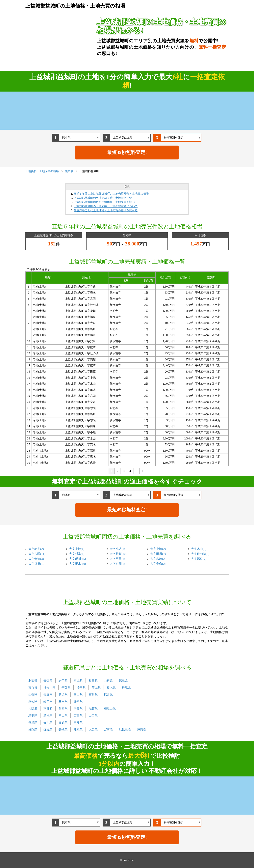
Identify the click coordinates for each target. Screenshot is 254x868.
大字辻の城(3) (200, 554)
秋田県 (93, 681)
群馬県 (126, 688)
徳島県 (33, 722)
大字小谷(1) (117, 549)
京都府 (48, 709)
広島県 (78, 715)
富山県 (78, 695)
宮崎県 (108, 729)
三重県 (63, 702)
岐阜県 (48, 702)
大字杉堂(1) (77, 554)
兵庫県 (63, 709)
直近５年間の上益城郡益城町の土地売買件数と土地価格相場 (111, 194)
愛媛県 (63, 722)
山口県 (93, 715)
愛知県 (33, 702)
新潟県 (63, 695)
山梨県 (33, 695)
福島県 (123, 681)
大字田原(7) (158, 554)
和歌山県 (110, 709)
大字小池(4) (77, 549)
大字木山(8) (199, 549)
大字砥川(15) (77, 559)
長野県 (48, 695)
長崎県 (63, 729)
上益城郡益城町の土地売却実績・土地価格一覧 (103, 198)
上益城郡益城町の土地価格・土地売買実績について (106, 206)
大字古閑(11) (37, 554)
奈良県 (78, 709)
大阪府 (33, 709)
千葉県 (66, 688)
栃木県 (111, 688)
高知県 (78, 722)
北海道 (33, 681)
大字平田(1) (117, 559)
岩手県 (63, 681)
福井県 (108, 695)
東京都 (33, 688)
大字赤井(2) (36, 549)
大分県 (93, 729)
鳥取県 (33, 715)
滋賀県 (93, 709)
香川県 (48, 722)
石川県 (93, 695)
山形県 (108, 681)
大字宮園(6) (117, 564)
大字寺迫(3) (36, 559)
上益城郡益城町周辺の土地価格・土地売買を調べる (106, 202)
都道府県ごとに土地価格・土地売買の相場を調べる (106, 210)
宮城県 (78, 681)
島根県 (48, 715)
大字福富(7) (199, 559)
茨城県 (96, 688)
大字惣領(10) (118, 554)
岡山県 (63, 715)
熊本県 (78, 729)
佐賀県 (48, 729)
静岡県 (78, 702)
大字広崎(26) (159, 559)
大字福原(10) (37, 564)
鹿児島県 (125, 729)
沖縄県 (141, 729)
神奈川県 (49, 688)
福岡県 (33, 729)
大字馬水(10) (77, 564)
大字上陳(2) (158, 549)
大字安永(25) (159, 564)
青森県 (48, 681)
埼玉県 (81, 688)
